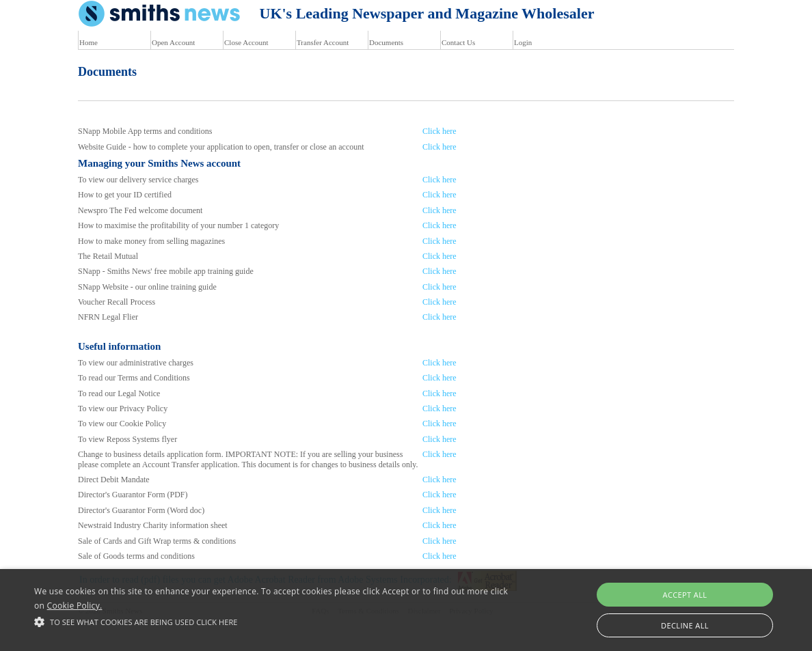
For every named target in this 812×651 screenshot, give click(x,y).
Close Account (246, 42)
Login (523, 42)
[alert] (406, 610)
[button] (276, 622)
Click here (439, 131)
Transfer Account (323, 42)
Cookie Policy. (75, 606)
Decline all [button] (685, 625)
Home (89, 42)
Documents (386, 42)
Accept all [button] (685, 595)
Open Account (173, 42)
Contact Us (458, 42)
